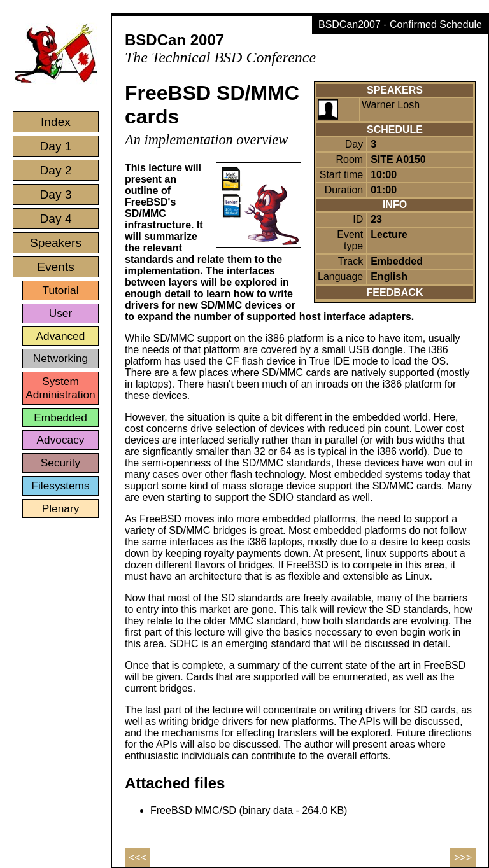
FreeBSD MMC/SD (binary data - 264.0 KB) (249, 810)
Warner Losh (391, 105)
